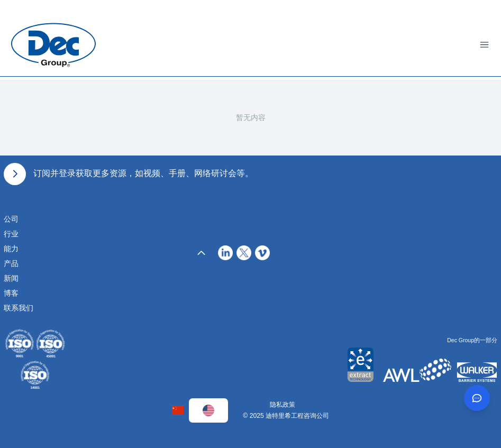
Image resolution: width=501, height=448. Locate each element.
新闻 (11, 278)
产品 (11, 263)
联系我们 (19, 308)
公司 (11, 219)
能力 (11, 249)
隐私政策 (283, 405)
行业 (11, 234)
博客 (11, 293)
